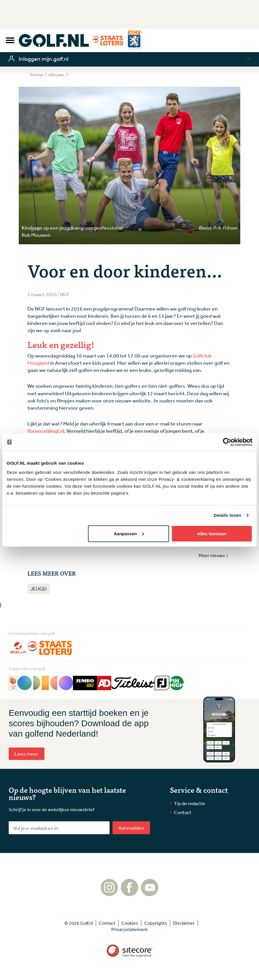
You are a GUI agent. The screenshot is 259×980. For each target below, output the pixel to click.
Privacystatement (129, 929)
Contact (183, 812)
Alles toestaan (212, 533)
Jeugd (39, 589)
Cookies (130, 923)
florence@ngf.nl (46, 431)
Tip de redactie (189, 803)
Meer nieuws (214, 555)
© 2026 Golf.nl (79, 923)
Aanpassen (129, 533)
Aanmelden (131, 828)
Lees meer (27, 754)
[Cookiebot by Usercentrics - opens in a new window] (227, 442)
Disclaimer (184, 923)
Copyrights (156, 923)
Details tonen (227, 515)
